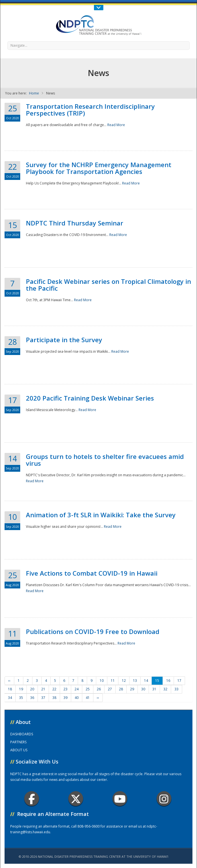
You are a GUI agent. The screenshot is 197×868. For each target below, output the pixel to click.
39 (65, 698)
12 (124, 681)
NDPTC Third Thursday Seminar (75, 223)
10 (102, 681)
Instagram (164, 799)
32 (165, 689)
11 (113, 681)
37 (43, 698)
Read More (116, 125)
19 (21, 689)
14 (146, 681)
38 (54, 698)
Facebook (32, 799)
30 (143, 689)
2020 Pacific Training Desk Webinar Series (90, 398)
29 (132, 689)
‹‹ (9, 681)
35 (21, 698)
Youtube (120, 799)
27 (110, 689)
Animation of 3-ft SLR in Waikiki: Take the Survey (101, 515)
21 (43, 689)
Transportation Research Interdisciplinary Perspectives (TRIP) (90, 110)
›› (98, 698)
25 (88, 689)
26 (99, 689)
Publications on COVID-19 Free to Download (93, 631)
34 (10, 698)
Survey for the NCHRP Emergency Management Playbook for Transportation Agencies (99, 168)
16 (168, 681)
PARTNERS (18, 742)
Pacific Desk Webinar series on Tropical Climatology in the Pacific (108, 285)
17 (179, 681)
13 (135, 681)
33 (177, 689)
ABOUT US (19, 750)
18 (10, 689)
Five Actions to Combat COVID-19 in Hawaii (92, 573)
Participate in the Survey (64, 340)
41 (88, 698)
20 (32, 689)
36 (32, 698)
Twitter (76, 799)
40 (77, 698)
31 (154, 689)
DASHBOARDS (22, 734)
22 (54, 689)
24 (77, 689)
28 (121, 689)
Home (34, 93)
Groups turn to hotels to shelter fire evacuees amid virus (105, 460)
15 (157, 681)
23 (65, 689)
